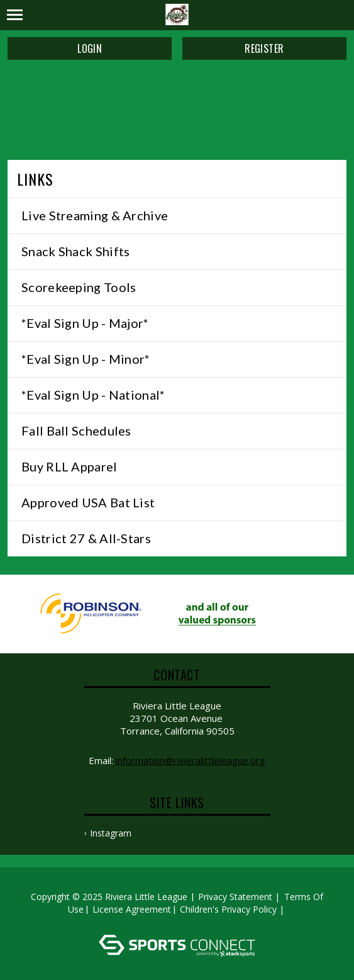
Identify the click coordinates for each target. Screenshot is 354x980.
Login (90, 48)
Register (264, 48)
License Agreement (132, 909)
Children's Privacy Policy (228, 909)
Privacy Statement (235, 897)
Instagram (111, 833)
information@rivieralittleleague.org (191, 760)
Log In (179, 922)
